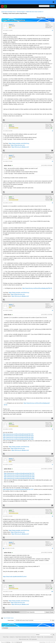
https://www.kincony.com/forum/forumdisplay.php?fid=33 (37, 288)
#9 (52, 548)
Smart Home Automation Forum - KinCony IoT (26, 637)
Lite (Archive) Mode (49, 637)
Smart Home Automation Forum (9, 12)
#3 (52, 161)
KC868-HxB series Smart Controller (34, 12)
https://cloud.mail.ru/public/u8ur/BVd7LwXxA (15, 577)
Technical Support (21, 12)
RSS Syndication (33, 639)
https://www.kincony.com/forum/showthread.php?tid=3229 (18, 436)
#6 (52, 429)
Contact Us (12, 637)
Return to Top (40, 637)
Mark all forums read (24, 639)
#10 (52, 592)
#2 (52, 131)
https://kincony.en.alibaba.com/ (20, 147)
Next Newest (15, 612)
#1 (52, 30)
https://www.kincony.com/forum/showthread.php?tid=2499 (18, 437)
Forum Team (6, 637)
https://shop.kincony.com (18, 145)
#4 (52, 203)
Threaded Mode (51, 20)
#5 (52, 310)
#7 (52, 465)
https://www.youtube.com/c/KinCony (19, 143)
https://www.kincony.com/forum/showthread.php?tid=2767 (18, 434)
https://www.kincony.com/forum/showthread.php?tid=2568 (18, 439)
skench (11, 24)
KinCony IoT (19, 642)
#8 (52, 516)
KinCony (8, 642)
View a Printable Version (8, 618)
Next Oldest (7, 612)
